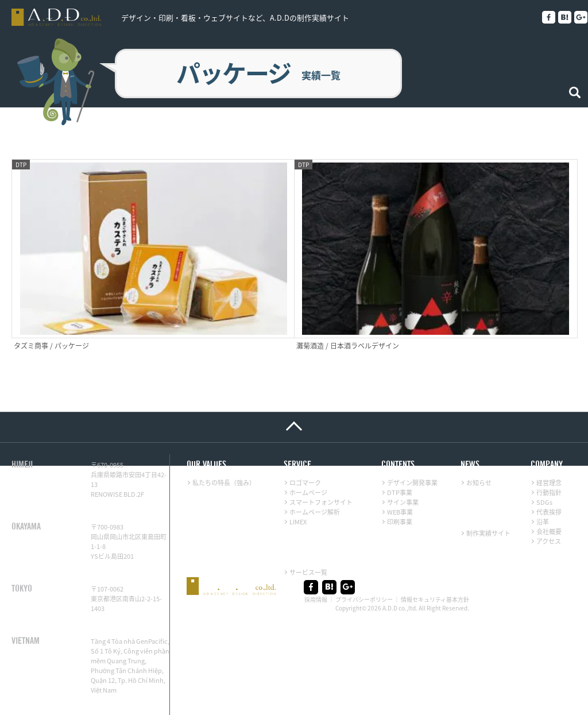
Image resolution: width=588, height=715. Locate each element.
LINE (24, 695)
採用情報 (316, 556)
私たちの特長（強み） (224, 440)
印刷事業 (400, 479)
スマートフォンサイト (321, 460)
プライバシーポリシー (364, 556)
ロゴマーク (305, 440)
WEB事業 (400, 469)
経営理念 (549, 440)
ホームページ (308, 450)
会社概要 (549, 489)
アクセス (549, 499)
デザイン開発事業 (412, 440)
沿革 (543, 479)
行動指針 (549, 450)
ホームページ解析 (315, 469)
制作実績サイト (488, 491)
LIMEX (298, 479)
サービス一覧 (308, 530)
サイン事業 (403, 460)
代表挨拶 (549, 469)
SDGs (544, 460)
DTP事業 (400, 450)
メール (71, 695)
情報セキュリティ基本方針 (435, 556)
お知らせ (479, 440)
